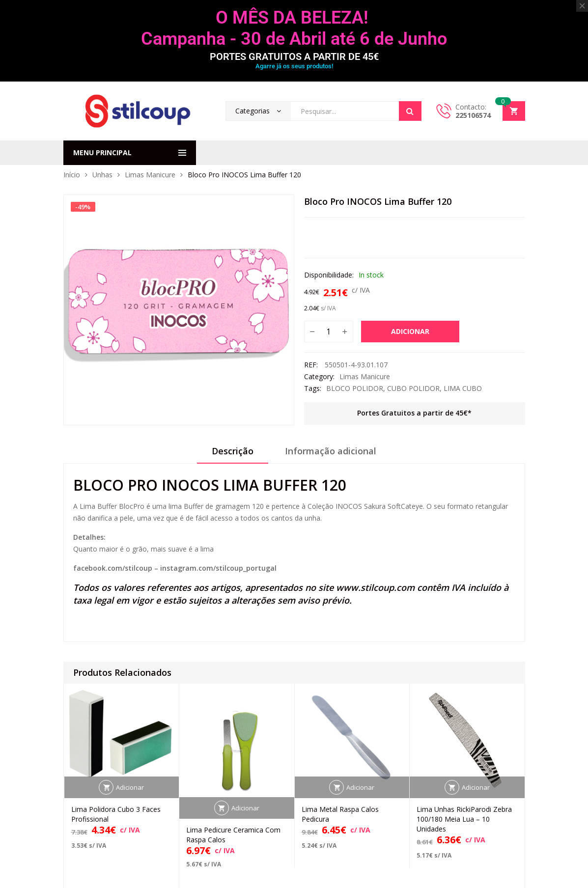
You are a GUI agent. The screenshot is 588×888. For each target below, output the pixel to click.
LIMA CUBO (463, 388)
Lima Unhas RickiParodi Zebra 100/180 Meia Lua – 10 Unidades (464, 819)
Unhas (102, 175)
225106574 (473, 115)
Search (410, 111)
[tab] (233, 454)
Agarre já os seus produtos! (294, 66)
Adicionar (410, 331)
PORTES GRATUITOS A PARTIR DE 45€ (294, 56)
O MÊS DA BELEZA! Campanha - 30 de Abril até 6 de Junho (294, 28)
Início (72, 175)
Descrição (233, 451)
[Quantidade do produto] (329, 332)
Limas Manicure (150, 175)
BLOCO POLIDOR (355, 388)
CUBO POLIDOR (413, 388)
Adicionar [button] (130, 787)
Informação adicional (331, 451)
